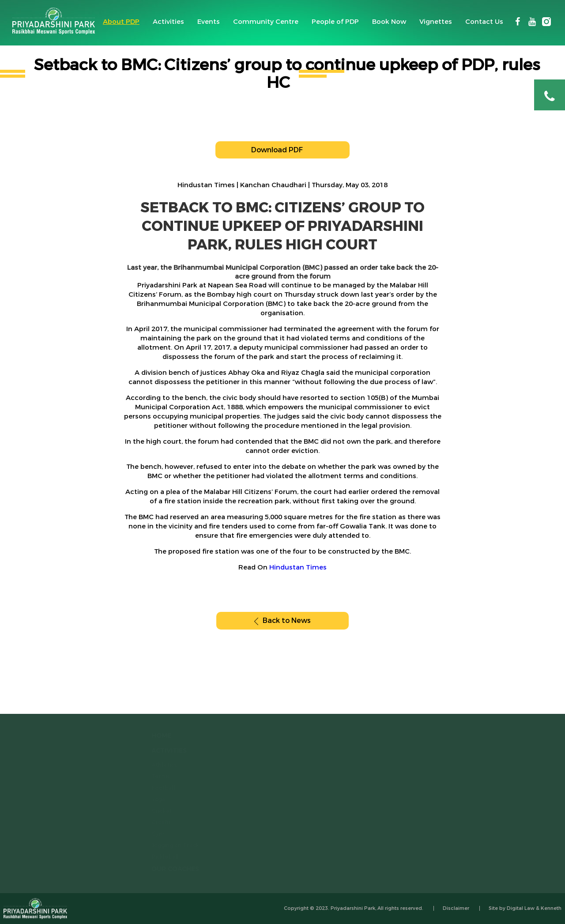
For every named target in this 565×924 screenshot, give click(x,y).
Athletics (158, 765)
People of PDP (335, 22)
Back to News (282, 620)
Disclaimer (456, 908)
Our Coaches (169, 869)
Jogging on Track (169, 845)
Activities (168, 22)
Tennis (154, 777)
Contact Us (484, 22)
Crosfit (154, 822)
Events (209, 22)
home (155, 736)
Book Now (389, 22)
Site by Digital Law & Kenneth (525, 908)
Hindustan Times (298, 567)
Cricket (155, 811)
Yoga (152, 800)
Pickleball (158, 857)
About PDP (121, 22)
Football (157, 788)
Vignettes (436, 22)
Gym (151, 834)
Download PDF (282, 150)
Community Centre (266, 22)
